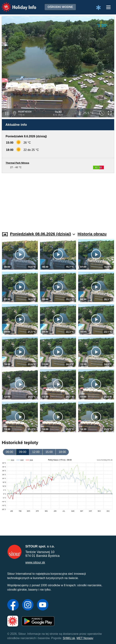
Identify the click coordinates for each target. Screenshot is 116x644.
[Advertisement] (58, 200)
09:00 (23, 452)
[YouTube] (43, 605)
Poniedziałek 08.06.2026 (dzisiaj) (43, 234)
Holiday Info (15, 5)
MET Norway (85, 638)
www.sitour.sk (35, 562)
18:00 (62, 452)
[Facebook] (13, 605)
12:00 (36, 452)
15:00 (49, 452)
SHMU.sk (69, 638)
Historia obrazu (92, 234)
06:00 (9, 452)
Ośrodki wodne (60, 7)
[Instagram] (28, 605)
